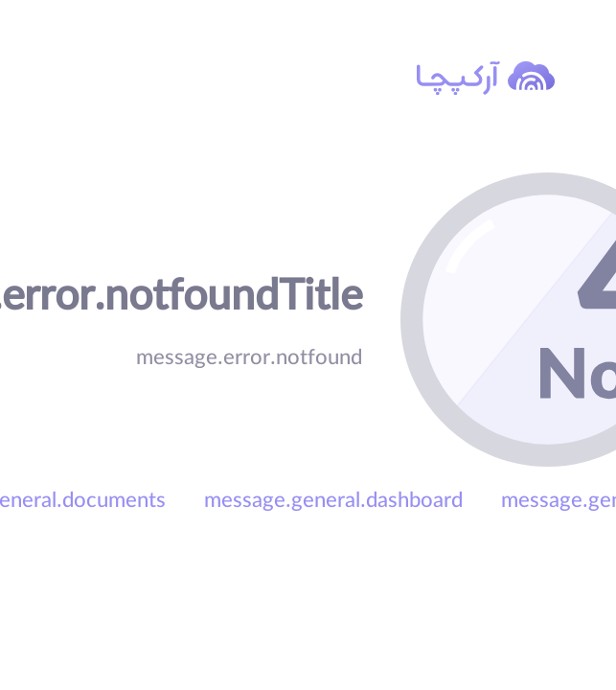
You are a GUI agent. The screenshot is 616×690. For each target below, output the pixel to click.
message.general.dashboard (333, 503)
